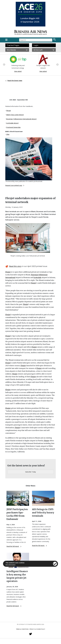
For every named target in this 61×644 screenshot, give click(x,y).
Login (36, 45)
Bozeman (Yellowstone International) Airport (21, 119)
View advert (18, 71)
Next (57, 64)
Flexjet (9, 110)
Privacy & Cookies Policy (37, 629)
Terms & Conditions (22, 629)
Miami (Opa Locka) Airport (15, 115)
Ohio (8, 134)
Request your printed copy (15, 185)
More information (10, 565)
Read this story (15, 266)
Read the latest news (14, 81)
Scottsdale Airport (12, 123)
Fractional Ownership (13, 127)
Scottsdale (38, 278)
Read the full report (14, 546)
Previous (4, 64)
